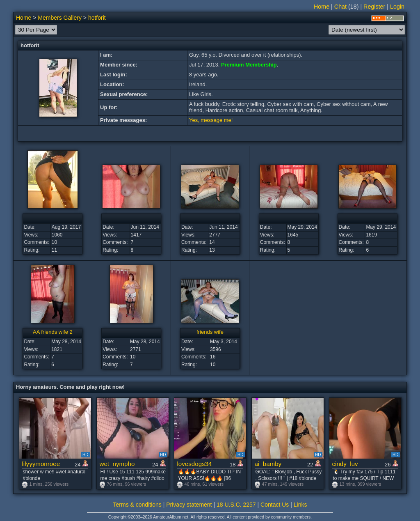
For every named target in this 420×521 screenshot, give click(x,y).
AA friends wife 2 (53, 332)
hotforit (97, 18)
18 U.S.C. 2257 (236, 505)
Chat (340, 7)
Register (374, 7)
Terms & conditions (137, 505)
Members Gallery (60, 18)
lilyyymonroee (41, 464)
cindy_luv (345, 464)
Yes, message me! (211, 120)
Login (397, 7)
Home (322, 7)
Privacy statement (189, 505)
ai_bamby (268, 464)
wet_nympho (117, 464)
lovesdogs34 (195, 464)
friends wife (210, 332)
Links (300, 505)
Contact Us (275, 505)
